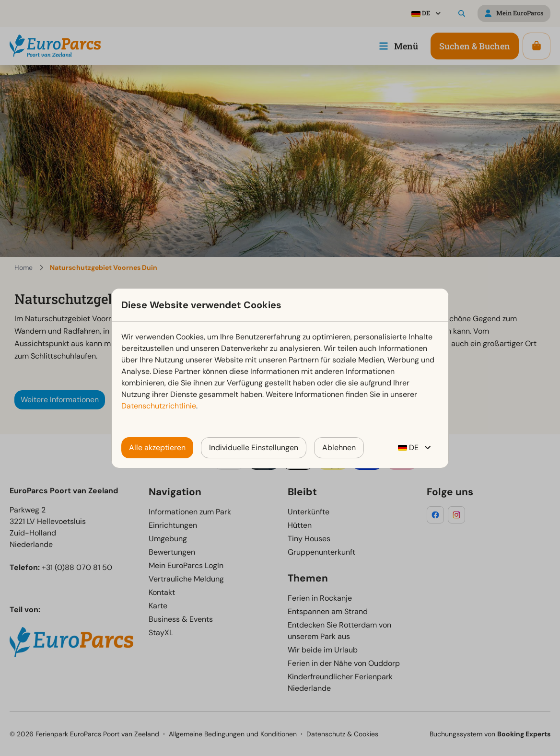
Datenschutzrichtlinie (159, 406)
